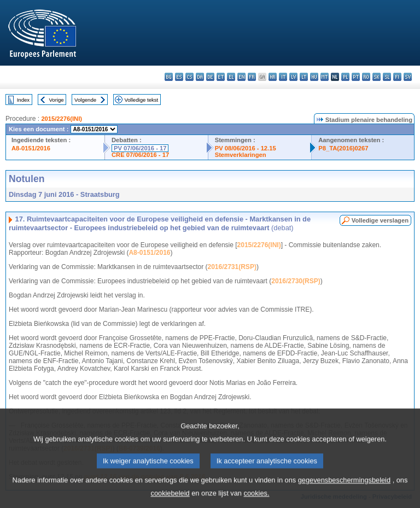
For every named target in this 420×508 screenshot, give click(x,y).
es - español (179, 77)
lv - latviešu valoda (293, 77)
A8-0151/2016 (31, 148)
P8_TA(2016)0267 (343, 148)
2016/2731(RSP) (232, 267)
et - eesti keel (221, 77)
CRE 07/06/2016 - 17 (140, 155)
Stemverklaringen (241, 155)
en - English (241, 77)
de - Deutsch (210, 77)
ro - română (366, 77)
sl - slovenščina (387, 77)
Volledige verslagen (380, 220)
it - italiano (283, 77)
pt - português (356, 77)
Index (23, 100)
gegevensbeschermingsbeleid (344, 489)
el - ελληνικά (231, 77)
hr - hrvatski (273, 77)
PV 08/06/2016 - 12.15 (246, 148)
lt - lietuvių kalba (304, 77)
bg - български (169, 77)
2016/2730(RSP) (296, 281)
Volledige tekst (141, 100)
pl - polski (345, 77)
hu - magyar (314, 77)
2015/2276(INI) (62, 119)
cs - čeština (189, 77)
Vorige (57, 100)
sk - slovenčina (377, 77)
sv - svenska (408, 77)
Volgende (85, 100)
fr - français (252, 77)
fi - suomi (397, 77)
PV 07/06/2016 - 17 (140, 148)
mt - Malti (325, 77)
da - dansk (200, 77)
